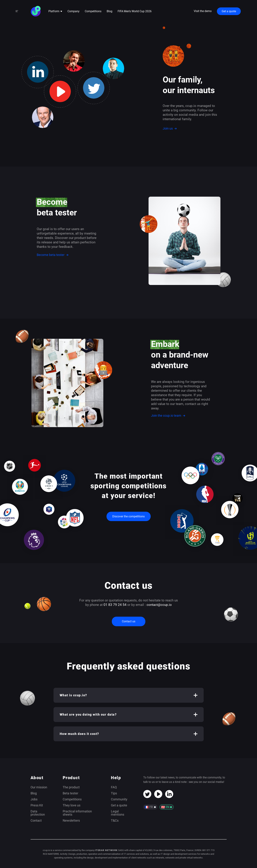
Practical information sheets (77, 813)
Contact (36, 820)
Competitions (93, 11)
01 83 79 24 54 (115, 605)
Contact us (129, 621)
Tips (114, 793)
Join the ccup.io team (168, 416)
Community (119, 799)
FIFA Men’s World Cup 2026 (135, 11)
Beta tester (70, 793)
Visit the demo (203, 11)
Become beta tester (53, 255)
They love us (72, 805)
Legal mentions (118, 813)
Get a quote (229, 11)
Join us (170, 129)
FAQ (114, 787)
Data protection (38, 813)
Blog (110, 11)
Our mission (39, 787)
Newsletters (71, 820)
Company (73, 11)
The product (71, 787)
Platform (55, 11)
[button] (129, 695)
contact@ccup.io (159, 605)
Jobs (34, 799)
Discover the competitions (128, 516)
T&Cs (115, 820)
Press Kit (37, 805)
